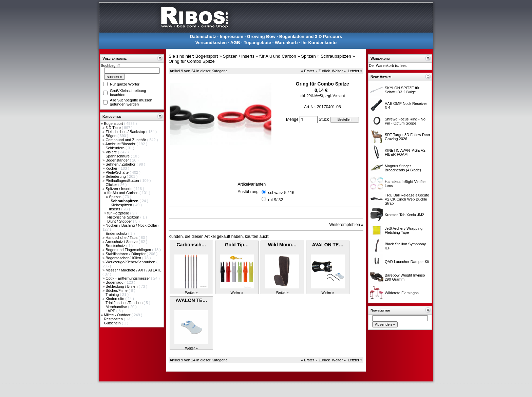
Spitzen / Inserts (119, 189)
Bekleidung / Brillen (122, 286)
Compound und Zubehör (126, 140)
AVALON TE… (328, 245)
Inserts (115, 209)
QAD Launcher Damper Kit (407, 262)
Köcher (112, 168)
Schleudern (116, 148)
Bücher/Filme (117, 290)
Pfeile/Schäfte (118, 172)
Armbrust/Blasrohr (121, 144)
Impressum (232, 36)
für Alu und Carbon (123, 193)
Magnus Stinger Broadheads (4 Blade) (403, 168)
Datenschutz (203, 36)
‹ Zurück (323, 71)
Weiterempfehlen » (347, 225)
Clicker (112, 185)
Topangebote (257, 43)
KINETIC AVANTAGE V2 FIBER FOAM (405, 152)
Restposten (114, 319)
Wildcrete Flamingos (402, 293)
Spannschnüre (118, 156)
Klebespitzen (122, 205)
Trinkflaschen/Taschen (125, 303)
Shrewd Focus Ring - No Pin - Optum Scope (405, 121)
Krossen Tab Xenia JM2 (404, 215)
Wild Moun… (282, 245)
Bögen (111, 136)
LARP (111, 311)
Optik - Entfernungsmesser (128, 278)
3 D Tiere (114, 128)
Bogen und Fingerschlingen (129, 250)
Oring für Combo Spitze (192, 61)
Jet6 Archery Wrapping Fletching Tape (404, 230)
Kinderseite (115, 299)
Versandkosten (211, 43)
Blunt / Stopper (120, 221)
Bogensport (114, 124)
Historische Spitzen (124, 217)
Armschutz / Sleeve (122, 242)
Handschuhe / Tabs (122, 238)
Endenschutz (117, 233)
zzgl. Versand (335, 96)
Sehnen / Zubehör (121, 164)
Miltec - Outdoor (118, 315)
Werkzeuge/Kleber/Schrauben (131, 262)
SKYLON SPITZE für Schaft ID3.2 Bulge (402, 90)
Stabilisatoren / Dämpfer (126, 254)
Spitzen (116, 197)
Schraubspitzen (336, 56)
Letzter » (355, 71)
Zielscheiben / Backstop (126, 132)
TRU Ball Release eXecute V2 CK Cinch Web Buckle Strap (407, 199)
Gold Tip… (237, 245)
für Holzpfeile (119, 213)
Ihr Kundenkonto (319, 43)
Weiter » (339, 71)
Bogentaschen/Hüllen (124, 258)
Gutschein (113, 323)
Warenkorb (286, 43)
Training (113, 295)
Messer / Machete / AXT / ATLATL (133, 270)
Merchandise (117, 307)
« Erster (308, 71)
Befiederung (116, 176)
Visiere (112, 152)
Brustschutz (116, 246)
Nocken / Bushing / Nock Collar (132, 225)
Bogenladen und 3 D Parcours (311, 36)
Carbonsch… (191, 245)
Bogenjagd (115, 282)
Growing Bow (261, 36)
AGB (235, 43)
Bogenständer (118, 160)
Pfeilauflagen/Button (123, 181)
